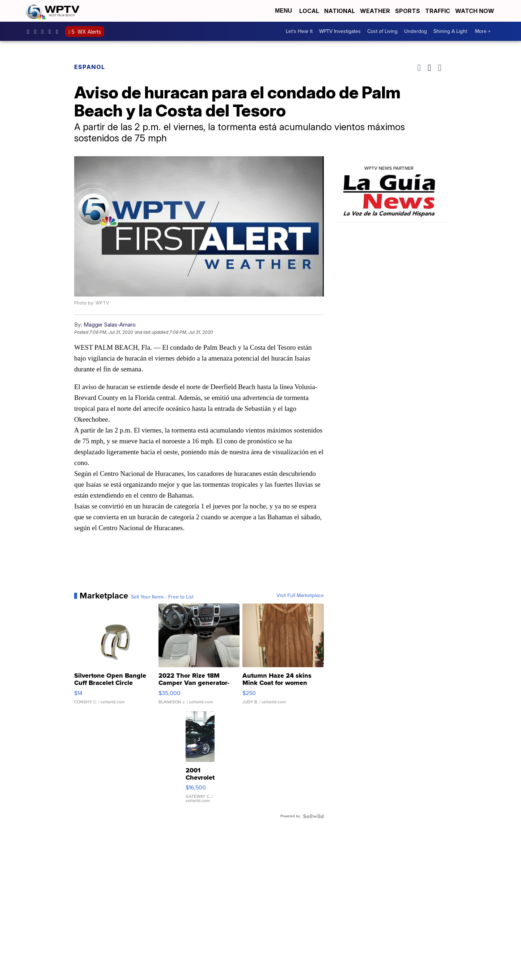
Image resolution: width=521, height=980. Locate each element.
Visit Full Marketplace (300, 596)
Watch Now (475, 11)
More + (483, 31)
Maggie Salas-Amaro (110, 325)
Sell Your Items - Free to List (162, 597)
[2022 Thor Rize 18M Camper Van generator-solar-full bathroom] (199, 657)
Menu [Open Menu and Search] (283, 11)
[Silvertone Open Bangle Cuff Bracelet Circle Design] (115, 657)
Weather (375, 11)
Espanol (90, 67)
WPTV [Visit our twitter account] (45, 31)
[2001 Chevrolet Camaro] (200, 761)
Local (309, 11)
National (340, 11)
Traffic (438, 11)
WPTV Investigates (340, 31)
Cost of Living (382, 31)
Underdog (416, 31)
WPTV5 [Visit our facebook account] (30, 31)
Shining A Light (450, 31)
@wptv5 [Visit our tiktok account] (59, 31)
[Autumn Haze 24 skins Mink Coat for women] (283, 657)
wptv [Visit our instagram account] (37, 31)
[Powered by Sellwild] (313, 816)
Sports (408, 11)
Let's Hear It (299, 31)
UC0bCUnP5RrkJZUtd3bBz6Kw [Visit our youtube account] (52, 31)
